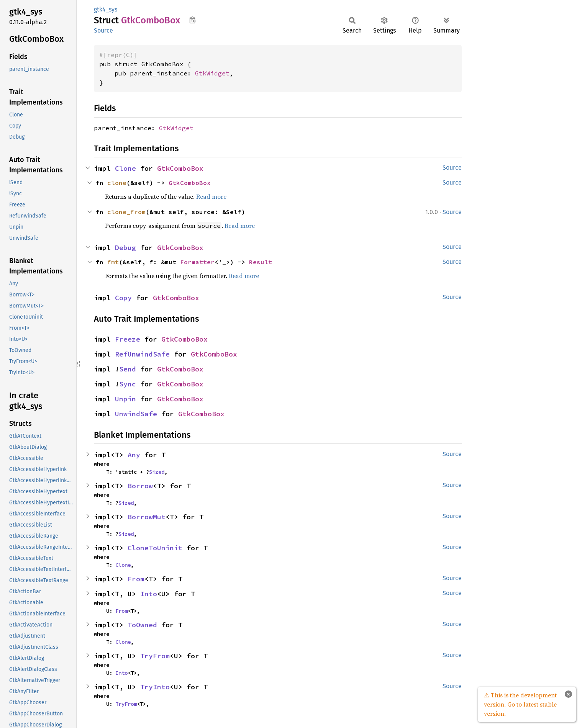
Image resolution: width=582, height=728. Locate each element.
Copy (123, 298)
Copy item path (193, 20)
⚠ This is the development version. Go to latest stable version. (520, 704)
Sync (128, 384)
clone (117, 183)
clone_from (126, 212)
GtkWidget (212, 73)
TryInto (155, 687)
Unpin (125, 399)
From (136, 579)
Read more (211, 196)
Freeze (128, 339)
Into (149, 594)
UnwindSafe (136, 414)
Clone (125, 168)
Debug (125, 248)
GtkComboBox (180, 168)
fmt (113, 262)
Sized (157, 472)
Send (128, 369)
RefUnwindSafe (142, 354)
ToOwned (142, 625)
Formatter (197, 262)
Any (134, 455)
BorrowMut (147, 517)
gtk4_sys (106, 9)
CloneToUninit (155, 548)
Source (103, 30)
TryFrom (155, 656)
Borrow (140, 486)
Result (261, 262)
